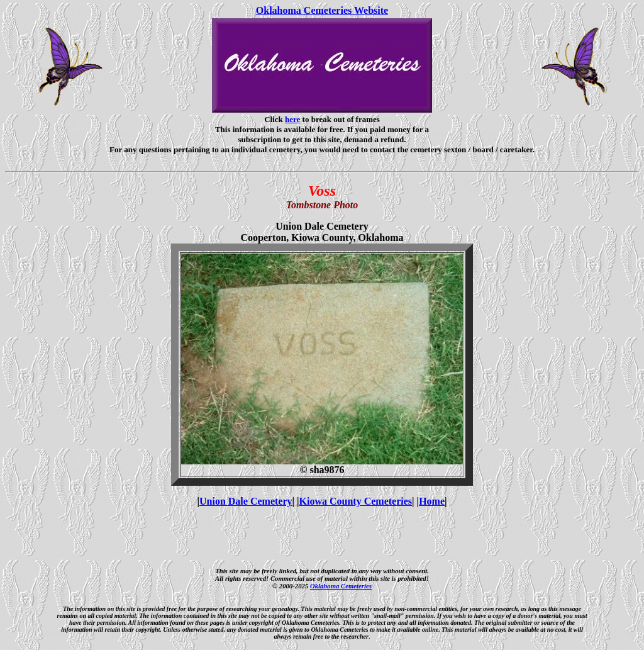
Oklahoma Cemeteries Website (322, 10)
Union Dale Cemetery (246, 501)
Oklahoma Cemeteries (341, 586)
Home (432, 501)
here (292, 119)
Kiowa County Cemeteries (356, 501)
